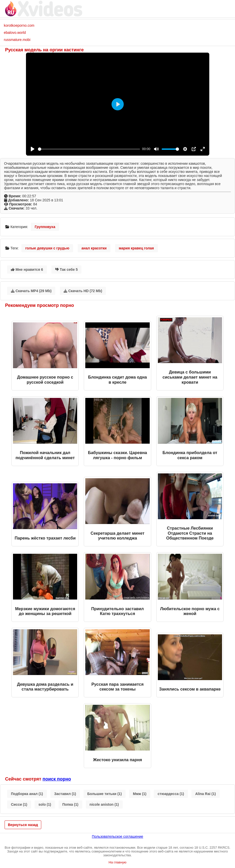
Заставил (65, 794)
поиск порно (57, 779)
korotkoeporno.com (19, 25)
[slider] (89, 149)
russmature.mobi (17, 40)
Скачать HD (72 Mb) (83, 291)
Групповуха (45, 227)
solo (45, 804)
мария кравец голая (136, 248)
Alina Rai (206, 794)
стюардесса (171, 794)
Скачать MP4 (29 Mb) (31, 291)
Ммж (140, 794)
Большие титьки (105, 794)
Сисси (19, 804)
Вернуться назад (23, 825)
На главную (118, 862)
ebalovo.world (15, 33)
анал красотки (94, 248)
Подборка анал (27, 794)
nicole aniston (104, 804)
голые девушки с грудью (47, 248)
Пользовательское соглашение (118, 836)
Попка (70, 804)
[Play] (33, 149)
